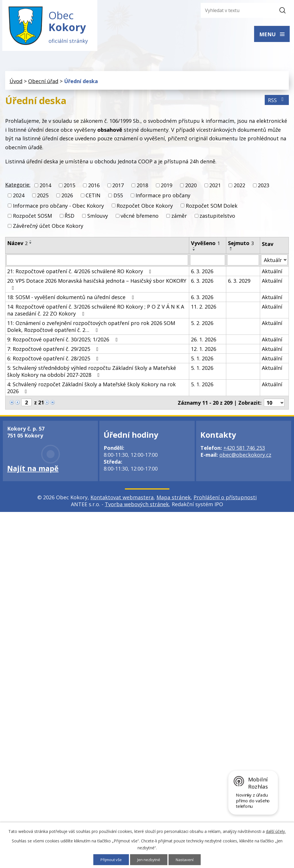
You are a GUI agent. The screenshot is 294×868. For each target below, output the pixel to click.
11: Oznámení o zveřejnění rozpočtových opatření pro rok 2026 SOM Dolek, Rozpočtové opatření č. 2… (91, 329)
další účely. (276, 831)
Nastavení (186, 860)
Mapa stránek (174, 500)
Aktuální (272, 274)
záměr (179, 218)
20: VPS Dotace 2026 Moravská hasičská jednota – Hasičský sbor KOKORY (97, 287)
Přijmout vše (110, 860)
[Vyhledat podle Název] (97, 263)
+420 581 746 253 (244, 451)
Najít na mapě (33, 471)
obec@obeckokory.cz (245, 458)
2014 (45, 188)
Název (17, 246)
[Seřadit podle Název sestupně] (31, 246)
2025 (43, 198)
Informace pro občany (163, 198)
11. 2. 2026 (204, 309)
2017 (118, 188)
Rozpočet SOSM (32, 218)
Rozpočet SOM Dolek (212, 208)
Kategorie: (18, 188)
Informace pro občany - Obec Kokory (58, 208)
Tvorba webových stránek (137, 507)
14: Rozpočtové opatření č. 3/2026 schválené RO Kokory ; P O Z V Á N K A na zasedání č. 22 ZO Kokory (96, 313)
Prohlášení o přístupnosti (225, 500)
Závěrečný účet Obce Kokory (48, 229)
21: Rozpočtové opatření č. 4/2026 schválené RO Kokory (80, 274)
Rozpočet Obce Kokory (145, 208)
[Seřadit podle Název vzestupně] (31, 244)
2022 (239, 188)
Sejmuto (241, 246)
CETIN (93, 198)
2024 (19, 198)
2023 (264, 188)
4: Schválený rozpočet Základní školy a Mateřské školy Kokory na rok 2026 (91, 391)
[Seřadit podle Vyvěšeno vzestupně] (194, 251)
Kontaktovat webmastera (122, 500)
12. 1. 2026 (204, 352)
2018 (142, 188)
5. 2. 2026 (202, 326)
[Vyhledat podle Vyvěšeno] (208, 263)
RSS (277, 103)
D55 (118, 198)
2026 (67, 198)
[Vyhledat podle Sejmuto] (243, 263)
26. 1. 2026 (204, 342)
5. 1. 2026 (202, 361)
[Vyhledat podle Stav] (274, 263)
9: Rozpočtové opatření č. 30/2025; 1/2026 (63, 342)
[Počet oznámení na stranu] (274, 406)
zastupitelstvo (217, 218)
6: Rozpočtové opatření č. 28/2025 (54, 361)
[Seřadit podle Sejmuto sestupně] (231, 253)
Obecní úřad (43, 84)
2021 (215, 188)
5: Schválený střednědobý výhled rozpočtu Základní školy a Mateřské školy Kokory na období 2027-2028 (92, 374)
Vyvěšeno (205, 246)
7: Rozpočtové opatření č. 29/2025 (54, 352)
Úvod (16, 84)
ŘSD (69, 218)
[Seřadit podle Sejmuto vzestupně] (231, 251)
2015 (69, 188)
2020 (191, 188)
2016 (94, 188)
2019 (167, 188)
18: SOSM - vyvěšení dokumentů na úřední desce (72, 300)
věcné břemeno (140, 218)
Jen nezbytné (150, 860)
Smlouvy (98, 218)
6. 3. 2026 (202, 274)
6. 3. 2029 (239, 284)
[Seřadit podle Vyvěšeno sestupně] (194, 253)
